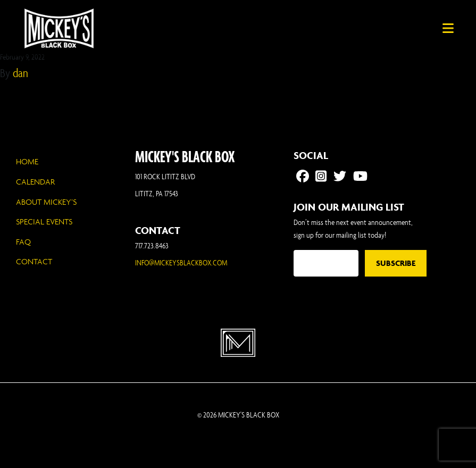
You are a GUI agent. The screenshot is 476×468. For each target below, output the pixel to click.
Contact (34, 261)
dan (20, 73)
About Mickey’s (46, 202)
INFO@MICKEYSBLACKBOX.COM (181, 262)
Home (27, 161)
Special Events (44, 222)
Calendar (35, 182)
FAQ (23, 242)
